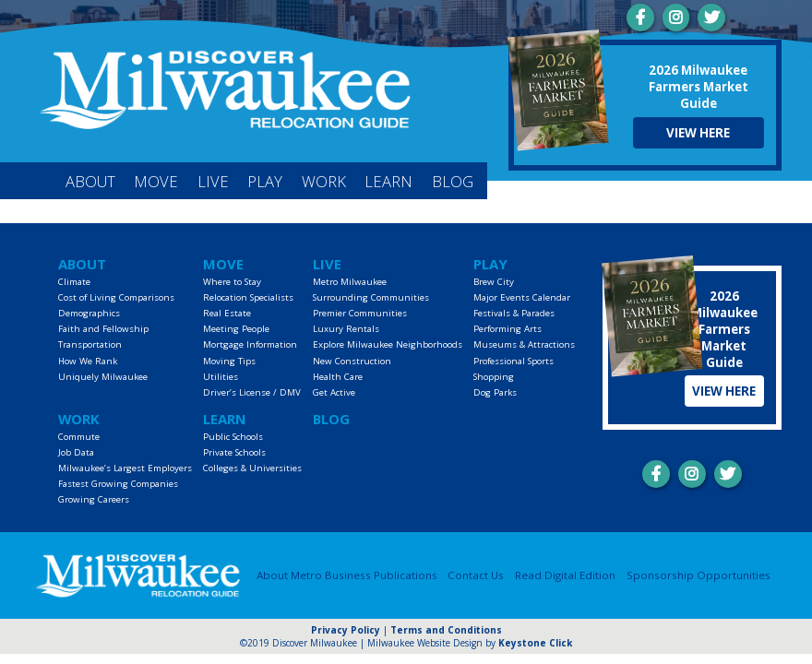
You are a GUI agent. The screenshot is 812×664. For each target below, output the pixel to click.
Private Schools (234, 452)
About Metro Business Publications (347, 575)
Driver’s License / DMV (252, 392)
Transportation (90, 344)
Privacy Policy (346, 630)
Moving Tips (229, 361)
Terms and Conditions (446, 630)
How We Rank (88, 361)
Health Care (338, 377)
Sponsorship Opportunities (699, 575)
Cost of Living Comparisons (116, 297)
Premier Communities (360, 313)
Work (324, 181)
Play (265, 181)
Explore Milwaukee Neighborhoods (388, 344)
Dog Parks (495, 392)
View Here (698, 133)
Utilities (221, 377)
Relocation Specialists (248, 297)
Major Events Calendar (522, 297)
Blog (453, 181)
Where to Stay (232, 282)
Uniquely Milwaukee (103, 377)
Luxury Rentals (346, 329)
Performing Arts (507, 329)
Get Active (334, 392)
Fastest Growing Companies (118, 484)
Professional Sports (513, 361)
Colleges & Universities (252, 468)
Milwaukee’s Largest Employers (125, 468)
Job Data (76, 452)
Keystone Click (535, 643)
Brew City (494, 282)
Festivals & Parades (514, 313)
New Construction (352, 361)
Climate (74, 282)
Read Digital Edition (565, 575)
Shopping (494, 377)
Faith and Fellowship (103, 329)
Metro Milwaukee (350, 282)
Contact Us (476, 575)
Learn (388, 181)
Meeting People (236, 329)
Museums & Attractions (524, 344)
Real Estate (227, 313)
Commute (79, 437)
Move (156, 181)
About (90, 181)
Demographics (89, 313)
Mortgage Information (250, 344)
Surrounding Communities (371, 297)
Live (213, 181)
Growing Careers (94, 499)
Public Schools (233, 437)
